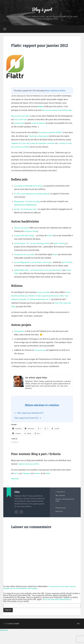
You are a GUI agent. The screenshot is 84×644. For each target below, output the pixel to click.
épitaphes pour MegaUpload (27, 214)
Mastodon (16, 492)
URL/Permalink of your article (16, 614)
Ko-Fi (17, 486)
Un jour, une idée (44, 305)
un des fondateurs (53, 133)
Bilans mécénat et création (55, 97)
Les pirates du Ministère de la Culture (30, 195)
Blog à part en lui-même (21, 126)
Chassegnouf (20, 344)
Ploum (58, 264)
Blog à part (42, 9)
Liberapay (27, 486)
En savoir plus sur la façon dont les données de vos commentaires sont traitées (41, 600)
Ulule (50, 486)
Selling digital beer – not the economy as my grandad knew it (41, 283)
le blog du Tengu (34, 241)
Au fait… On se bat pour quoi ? (27, 219)
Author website (21, 525)
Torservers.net (41, 363)
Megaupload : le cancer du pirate (28, 211)
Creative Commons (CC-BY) (30, 477)
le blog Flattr (33, 133)
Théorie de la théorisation (44, 146)
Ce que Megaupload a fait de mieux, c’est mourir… (36, 272)
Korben (53, 245)
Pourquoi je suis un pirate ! (26, 264)
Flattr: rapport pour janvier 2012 (40, 48)
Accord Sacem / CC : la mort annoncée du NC (34, 253)
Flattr (41, 113)
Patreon (39, 486)
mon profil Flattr (33, 129)
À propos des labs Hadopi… (26, 245)
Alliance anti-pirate (22, 237)
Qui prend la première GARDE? (52, 142)
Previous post (61, 521)
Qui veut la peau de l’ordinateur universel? (49, 153)
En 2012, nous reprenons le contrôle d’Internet (34, 203)
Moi (57, 509)
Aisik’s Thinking (64, 253)
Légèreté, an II (24, 153)
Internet (62, 509)
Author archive (16, 525)
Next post (59, 525)
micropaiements (68, 512)
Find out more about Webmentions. (59, 612)
